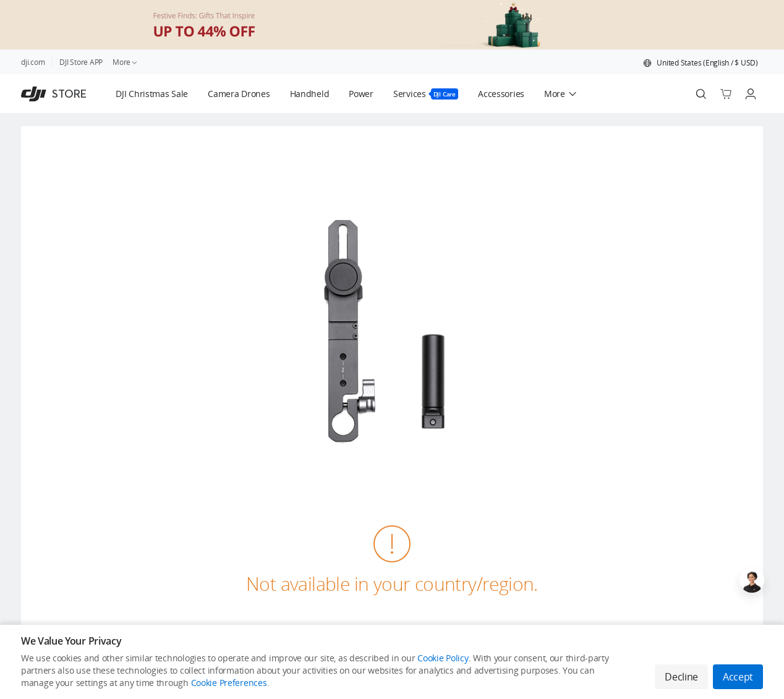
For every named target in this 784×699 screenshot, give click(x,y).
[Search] (701, 94)
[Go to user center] (751, 94)
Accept (738, 677)
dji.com (33, 62)
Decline (681, 677)
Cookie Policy (443, 658)
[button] (701, 63)
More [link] (126, 62)
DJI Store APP (81, 62)
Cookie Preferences (229, 683)
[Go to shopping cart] (726, 94)
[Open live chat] (752, 580)
